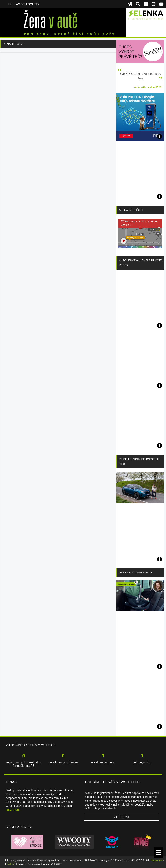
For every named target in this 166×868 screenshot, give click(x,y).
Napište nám (157, 860)
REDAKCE (12, 810)
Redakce (11, 864)
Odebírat (122, 817)
